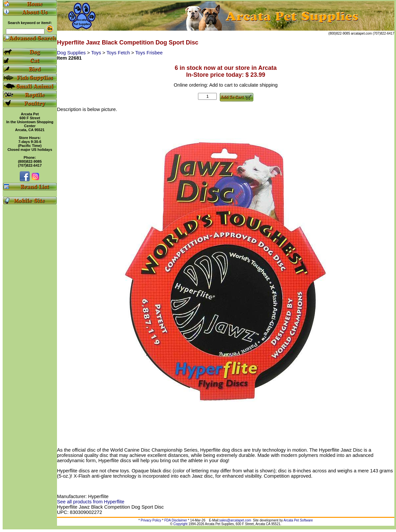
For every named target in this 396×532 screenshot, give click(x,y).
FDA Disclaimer (176, 520)
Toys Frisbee (149, 53)
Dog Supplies (72, 53)
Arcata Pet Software (298, 520)
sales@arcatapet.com (235, 520)
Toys (97, 53)
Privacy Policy (151, 520)
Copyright (180, 524)
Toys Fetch (119, 53)
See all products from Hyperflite (91, 502)
